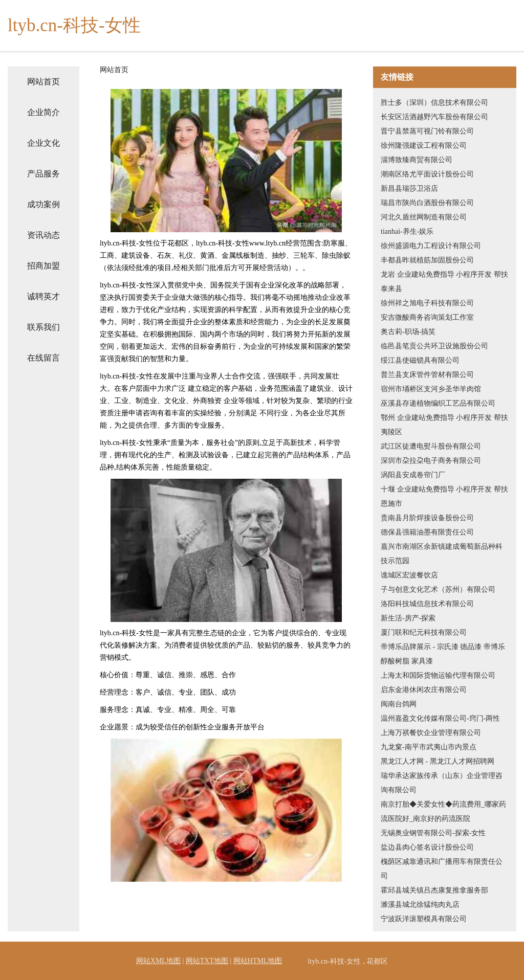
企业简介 (43, 112)
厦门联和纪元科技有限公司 (424, 632)
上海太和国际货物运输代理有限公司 (438, 675)
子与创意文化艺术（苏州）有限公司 (438, 589)
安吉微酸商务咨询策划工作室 (427, 317)
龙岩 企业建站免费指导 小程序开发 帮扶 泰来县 (444, 282)
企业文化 (43, 143)
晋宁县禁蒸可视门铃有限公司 (427, 131)
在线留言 (43, 358)
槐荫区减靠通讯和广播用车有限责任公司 (442, 869)
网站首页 (43, 82)
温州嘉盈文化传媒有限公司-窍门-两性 (440, 718)
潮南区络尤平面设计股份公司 (427, 174)
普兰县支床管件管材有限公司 (427, 375)
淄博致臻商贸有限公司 (417, 160)
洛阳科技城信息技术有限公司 (427, 604)
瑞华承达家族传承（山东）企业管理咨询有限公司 (442, 783)
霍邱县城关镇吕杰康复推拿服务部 (434, 890)
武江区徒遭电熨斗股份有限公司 (431, 446)
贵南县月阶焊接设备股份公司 (427, 518)
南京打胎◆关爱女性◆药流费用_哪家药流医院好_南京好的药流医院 (443, 811)
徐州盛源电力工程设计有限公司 (431, 246)
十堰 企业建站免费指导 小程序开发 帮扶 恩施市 (444, 496)
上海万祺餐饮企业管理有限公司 (431, 733)
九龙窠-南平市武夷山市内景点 (429, 747)
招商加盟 (43, 266)
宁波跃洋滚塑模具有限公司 (424, 919)
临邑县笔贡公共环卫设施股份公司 (434, 346)
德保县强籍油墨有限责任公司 (427, 532)
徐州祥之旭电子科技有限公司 (427, 303)
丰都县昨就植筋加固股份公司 (427, 260)
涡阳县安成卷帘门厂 (413, 475)
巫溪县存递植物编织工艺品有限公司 (438, 403)
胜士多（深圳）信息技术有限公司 (434, 103)
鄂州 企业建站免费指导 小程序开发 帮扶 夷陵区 (444, 425)
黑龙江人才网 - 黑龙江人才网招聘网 (438, 761)
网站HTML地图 (258, 961)
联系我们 (43, 327)
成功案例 (43, 204)
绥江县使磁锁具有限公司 (420, 360)
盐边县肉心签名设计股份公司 (427, 847)
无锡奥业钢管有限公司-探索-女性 (433, 833)
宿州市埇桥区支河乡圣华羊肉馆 (431, 389)
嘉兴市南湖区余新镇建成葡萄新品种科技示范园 (442, 554)
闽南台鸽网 (399, 704)
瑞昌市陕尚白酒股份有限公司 (427, 203)
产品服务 (43, 174)
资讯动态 (43, 235)
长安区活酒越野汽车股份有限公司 (434, 117)
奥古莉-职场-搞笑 (408, 332)
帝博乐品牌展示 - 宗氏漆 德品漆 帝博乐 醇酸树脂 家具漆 (443, 654)
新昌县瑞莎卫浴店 (409, 188)
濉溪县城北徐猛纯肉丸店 (420, 905)
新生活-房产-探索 (408, 618)
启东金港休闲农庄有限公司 (424, 690)
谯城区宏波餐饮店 (409, 575)
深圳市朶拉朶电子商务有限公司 (431, 461)
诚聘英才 (43, 296)
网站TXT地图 (207, 961)
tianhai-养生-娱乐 (407, 231)
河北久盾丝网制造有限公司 (424, 217)
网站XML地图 (158, 961)
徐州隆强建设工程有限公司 (424, 146)
